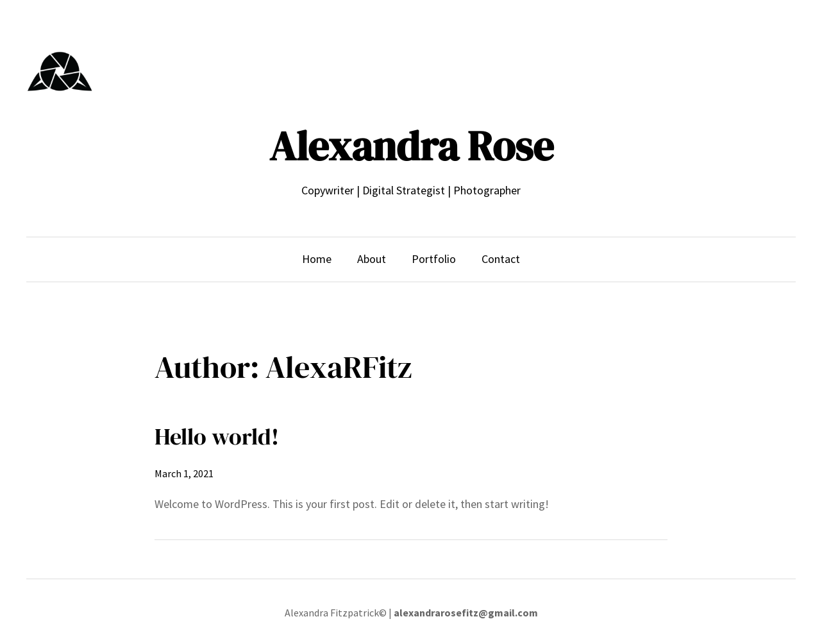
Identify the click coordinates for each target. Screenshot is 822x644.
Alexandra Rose (411, 146)
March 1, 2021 (184, 473)
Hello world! (217, 436)
